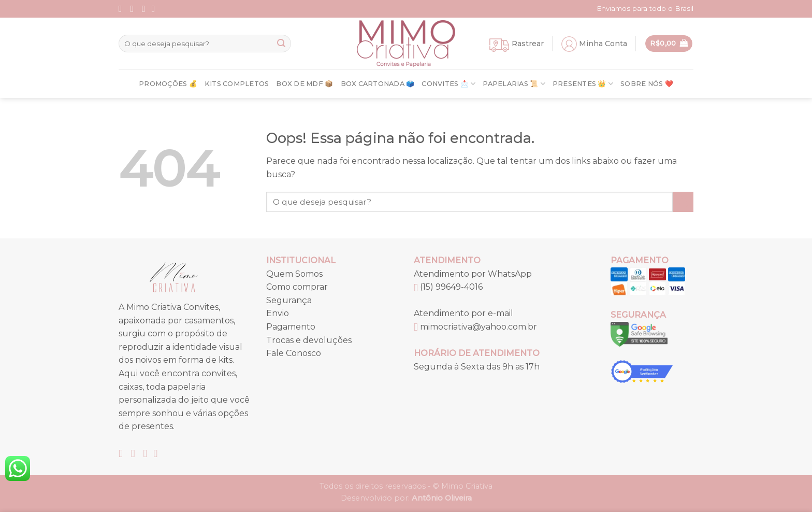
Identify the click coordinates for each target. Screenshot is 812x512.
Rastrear (528, 44)
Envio (278, 313)
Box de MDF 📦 (304, 84)
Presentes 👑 (583, 84)
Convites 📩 (448, 84)
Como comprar (297, 287)
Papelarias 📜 (514, 84)
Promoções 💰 (168, 84)
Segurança (289, 300)
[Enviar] (281, 44)
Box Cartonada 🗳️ (378, 84)
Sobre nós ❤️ (647, 84)
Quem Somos (294, 274)
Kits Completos (237, 84)
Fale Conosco (294, 353)
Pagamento (291, 327)
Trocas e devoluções (309, 340)
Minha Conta (603, 44)
